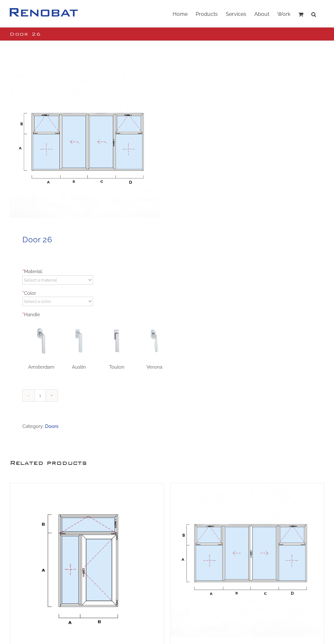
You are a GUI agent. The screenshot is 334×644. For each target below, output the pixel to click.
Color (29, 293)
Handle (31, 315)
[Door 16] (248, 560)
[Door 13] (87, 560)
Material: (33, 271)
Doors (52, 426)
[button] (314, 14)
